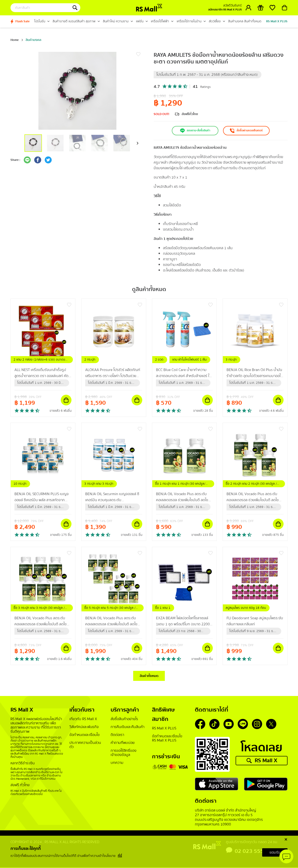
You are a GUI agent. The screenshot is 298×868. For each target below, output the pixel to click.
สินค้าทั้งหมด (149, 676)
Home (15, 40)
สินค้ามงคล (33, 40)
